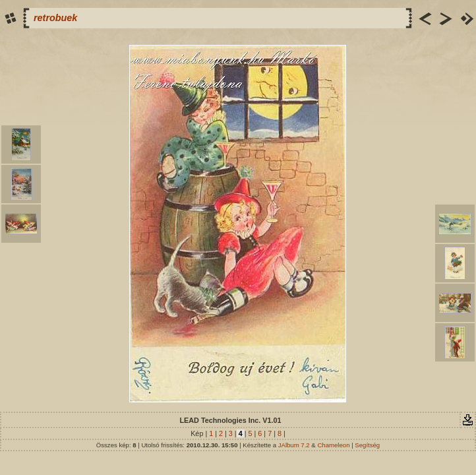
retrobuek (55, 18)
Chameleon (333, 445)
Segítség (367, 445)
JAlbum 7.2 (294, 445)
